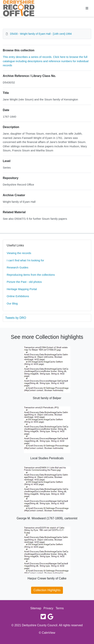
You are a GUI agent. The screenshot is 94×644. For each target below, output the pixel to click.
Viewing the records (19, 253)
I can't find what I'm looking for (25, 260)
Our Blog (12, 303)
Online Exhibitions (18, 296)
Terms (60, 608)
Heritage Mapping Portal (22, 289)
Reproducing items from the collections (31, 275)
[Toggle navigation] (87, 8)
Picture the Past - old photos (24, 282)
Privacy (48, 608)
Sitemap (36, 608)
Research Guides (17, 267)
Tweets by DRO (16, 318)
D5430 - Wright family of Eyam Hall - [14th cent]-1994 (41, 34)
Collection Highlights (47, 590)
